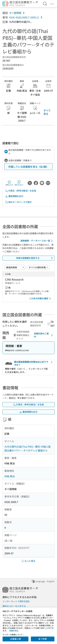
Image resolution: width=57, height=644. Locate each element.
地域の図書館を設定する (35, 258)
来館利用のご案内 (44, 335)
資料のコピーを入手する (14, 606)
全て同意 (43, 639)
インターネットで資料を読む (16, 601)
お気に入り (9, 183)
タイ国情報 (15, 13)
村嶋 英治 (10, 476)
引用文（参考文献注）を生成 (21, 191)
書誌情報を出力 (14, 196)
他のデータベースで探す (18, 202)
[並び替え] (15, 267)
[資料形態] (38, 267)
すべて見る (47, 112)
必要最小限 (16, 639)
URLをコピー (19, 183)
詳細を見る (14, 631)
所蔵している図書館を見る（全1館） (28, 167)
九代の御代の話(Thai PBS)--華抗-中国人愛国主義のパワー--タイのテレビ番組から (28, 449)
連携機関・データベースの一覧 (37, 241)
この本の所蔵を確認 (40, 299)
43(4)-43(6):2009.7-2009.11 (24, 17)
